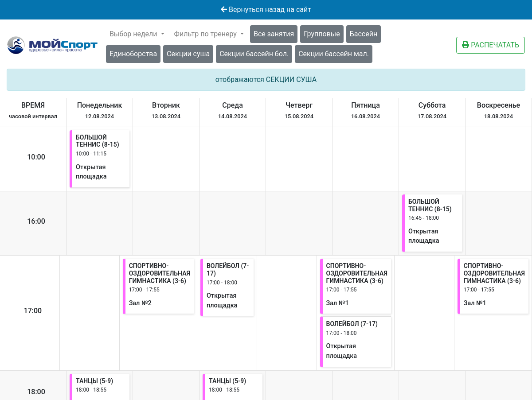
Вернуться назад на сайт (266, 10)
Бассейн (364, 34)
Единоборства (133, 54)
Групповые (322, 34)
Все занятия (274, 34)
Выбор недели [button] (134, 34)
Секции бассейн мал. (334, 54)
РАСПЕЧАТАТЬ (491, 45)
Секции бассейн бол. (254, 54)
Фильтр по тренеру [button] (206, 34)
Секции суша (188, 54)
